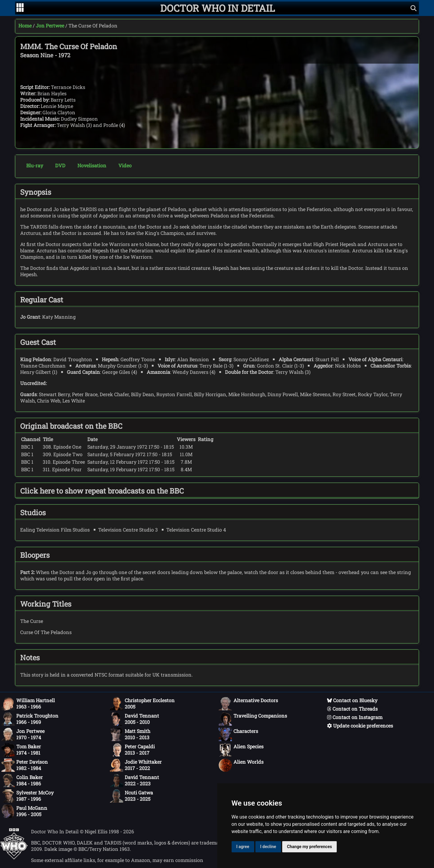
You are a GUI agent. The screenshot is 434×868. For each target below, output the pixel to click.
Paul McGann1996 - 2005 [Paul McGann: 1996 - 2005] (24, 811)
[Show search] (414, 8)
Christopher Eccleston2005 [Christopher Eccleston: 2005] (142, 704)
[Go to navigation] (20, 8)
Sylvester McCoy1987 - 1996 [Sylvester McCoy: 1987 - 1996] (28, 796)
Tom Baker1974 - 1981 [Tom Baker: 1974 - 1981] (21, 750)
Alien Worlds (241, 765)
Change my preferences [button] (309, 847)
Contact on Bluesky (352, 700)
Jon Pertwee (50, 25)
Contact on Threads (352, 709)
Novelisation (92, 165)
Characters (238, 734)
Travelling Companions (253, 719)
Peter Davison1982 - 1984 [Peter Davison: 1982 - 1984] (25, 765)
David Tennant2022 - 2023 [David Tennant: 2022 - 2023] (134, 781)
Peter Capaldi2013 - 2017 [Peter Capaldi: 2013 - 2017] (132, 750)
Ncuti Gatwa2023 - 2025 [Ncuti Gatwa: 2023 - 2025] (131, 796)
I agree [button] (243, 847)
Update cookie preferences (360, 726)
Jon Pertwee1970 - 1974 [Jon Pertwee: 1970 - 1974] (23, 734)
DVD (60, 165)
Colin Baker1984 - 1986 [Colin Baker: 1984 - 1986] (22, 781)
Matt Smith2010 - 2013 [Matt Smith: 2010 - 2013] (130, 734)
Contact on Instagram (355, 717)
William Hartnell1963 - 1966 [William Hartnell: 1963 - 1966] (28, 704)
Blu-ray (35, 165)
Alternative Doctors (248, 704)
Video (125, 165)
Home (25, 25)
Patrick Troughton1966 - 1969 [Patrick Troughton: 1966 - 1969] (30, 719)
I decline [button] (268, 847)
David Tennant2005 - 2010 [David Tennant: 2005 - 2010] (134, 719)
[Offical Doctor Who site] (14, 858)
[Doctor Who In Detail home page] (218, 8)
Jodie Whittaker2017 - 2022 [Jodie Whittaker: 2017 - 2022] (136, 765)
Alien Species (241, 750)
